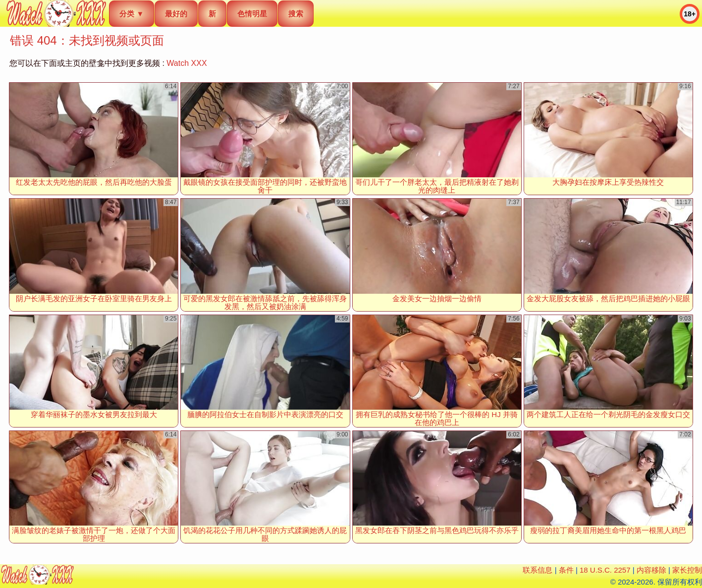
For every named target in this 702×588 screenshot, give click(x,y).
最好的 (176, 14)
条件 (566, 570)
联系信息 (538, 570)
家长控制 (687, 570)
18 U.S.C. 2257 (605, 570)
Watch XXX (187, 63)
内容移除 (651, 570)
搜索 (296, 14)
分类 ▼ (132, 14)
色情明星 (252, 14)
